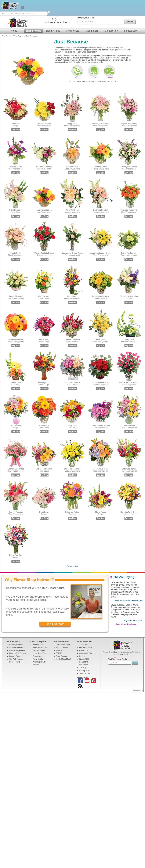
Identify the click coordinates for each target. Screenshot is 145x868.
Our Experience (86, 632)
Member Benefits (63, 632)
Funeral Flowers (16, 641)
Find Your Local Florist (118, 644)
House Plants (15, 646)
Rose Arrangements (17, 635)
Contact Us (84, 635)
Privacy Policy (85, 655)
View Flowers (19, 21)
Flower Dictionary (40, 641)
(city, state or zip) (86, 2)
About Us (83, 629)
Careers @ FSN (86, 638)
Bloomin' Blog (53, 15)
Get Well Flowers (16, 643)
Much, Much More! (63, 643)
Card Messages (39, 635)
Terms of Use (73, 550)
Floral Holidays (39, 643)
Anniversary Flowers (17, 632)
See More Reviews (126, 609)
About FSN (92, 15)
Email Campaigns (63, 641)
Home (14, 15)
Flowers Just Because (18, 638)
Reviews (83, 641)
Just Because (31, 21)
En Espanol (84, 646)
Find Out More (55, 608)
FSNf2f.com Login (63, 629)
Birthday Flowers (16, 629)
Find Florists (72, 15)
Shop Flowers (33, 15)
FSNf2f (59, 638)
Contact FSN (112, 15)
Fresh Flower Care (40, 632)
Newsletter (84, 649)
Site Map (83, 652)
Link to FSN (84, 643)
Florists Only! (131, 15)
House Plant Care (40, 638)
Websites (60, 635)
